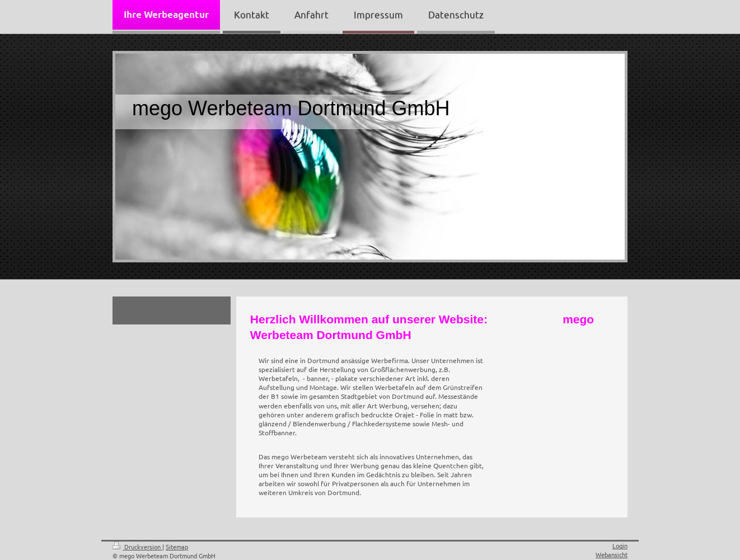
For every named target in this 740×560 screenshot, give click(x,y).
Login (620, 545)
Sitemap (177, 547)
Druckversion (137, 547)
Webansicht (612, 554)
